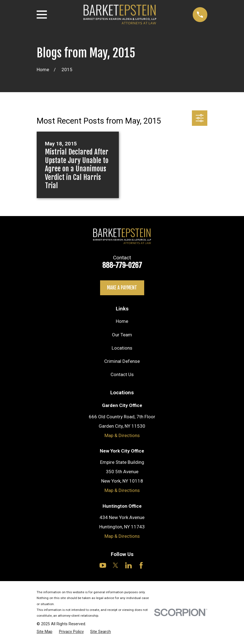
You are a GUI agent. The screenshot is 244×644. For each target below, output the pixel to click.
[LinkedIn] (128, 565)
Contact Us (122, 374)
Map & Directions (122, 435)
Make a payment (122, 288)
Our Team (122, 335)
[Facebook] (141, 565)
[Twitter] (116, 565)
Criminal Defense (122, 361)
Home (122, 321)
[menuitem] (45, 632)
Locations (122, 348)
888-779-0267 (122, 265)
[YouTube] (103, 565)
